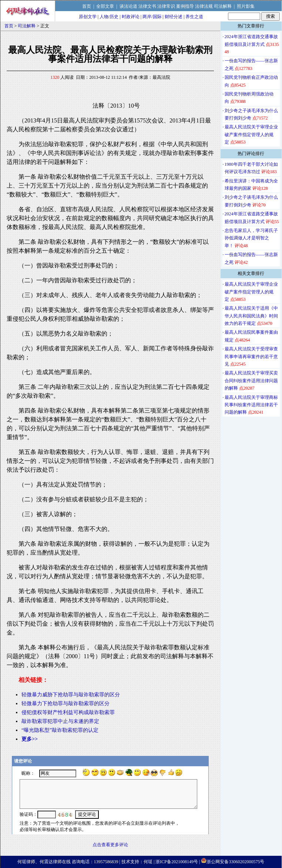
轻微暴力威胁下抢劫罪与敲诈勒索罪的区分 (71, 695)
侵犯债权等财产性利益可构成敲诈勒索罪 (68, 712)
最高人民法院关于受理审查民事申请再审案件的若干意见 (251, 356)
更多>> (30, 739)
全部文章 (105, 6)
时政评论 (131, 17)
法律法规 (204, 6)
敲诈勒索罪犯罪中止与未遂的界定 (60, 721)
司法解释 (223, 6)
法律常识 (166, 6)
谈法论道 (128, 6)
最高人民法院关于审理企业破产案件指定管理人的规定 (251, 134)
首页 (87, 6)
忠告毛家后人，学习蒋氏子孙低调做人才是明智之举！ (251, 238)
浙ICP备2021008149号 (177, 862)
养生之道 (194, 17)
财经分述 (174, 17)
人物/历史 (109, 17)
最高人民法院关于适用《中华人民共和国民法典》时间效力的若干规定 (251, 316)
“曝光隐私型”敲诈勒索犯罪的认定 (60, 730)
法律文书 (147, 6)
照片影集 (246, 6)
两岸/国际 (152, 17)
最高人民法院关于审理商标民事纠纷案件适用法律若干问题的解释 (251, 405)
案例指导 (185, 6)
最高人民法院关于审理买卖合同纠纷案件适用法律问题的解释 (251, 381)
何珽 (148, 862)
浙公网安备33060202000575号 (235, 862)
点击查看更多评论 (110, 845)
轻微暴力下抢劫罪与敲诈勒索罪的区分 (66, 704)
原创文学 (88, 17)
